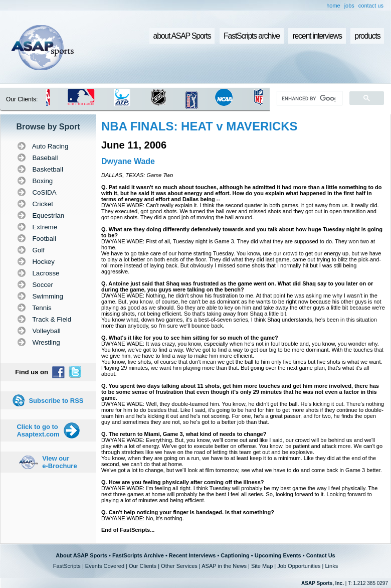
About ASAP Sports (81, 555)
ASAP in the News (224, 566)
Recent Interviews (192, 555)
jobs (349, 6)
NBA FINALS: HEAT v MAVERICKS (200, 126)
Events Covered (105, 566)
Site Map (262, 566)
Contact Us (321, 555)
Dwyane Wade (128, 161)
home (333, 6)
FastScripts (67, 566)
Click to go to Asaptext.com (38, 430)
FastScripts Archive (138, 555)
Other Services (179, 566)
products (367, 36)
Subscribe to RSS (56, 401)
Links (331, 566)
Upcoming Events (278, 555)
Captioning (235, 555)
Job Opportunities (299, 566)
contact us (371, 6)
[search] (309, 98)
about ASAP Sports (182, 36)
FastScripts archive (252, 36)
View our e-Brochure (59, 462)
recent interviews (317, 36)
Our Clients (143, 566)
